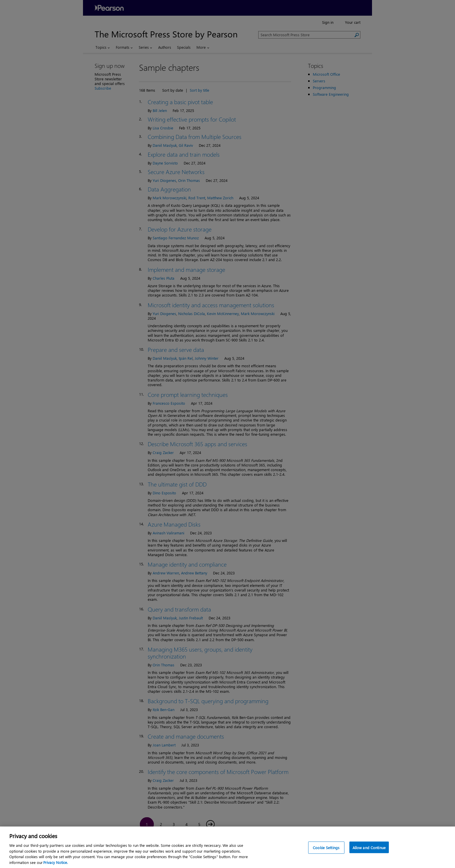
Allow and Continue (369, 853)
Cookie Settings (326, 853)
